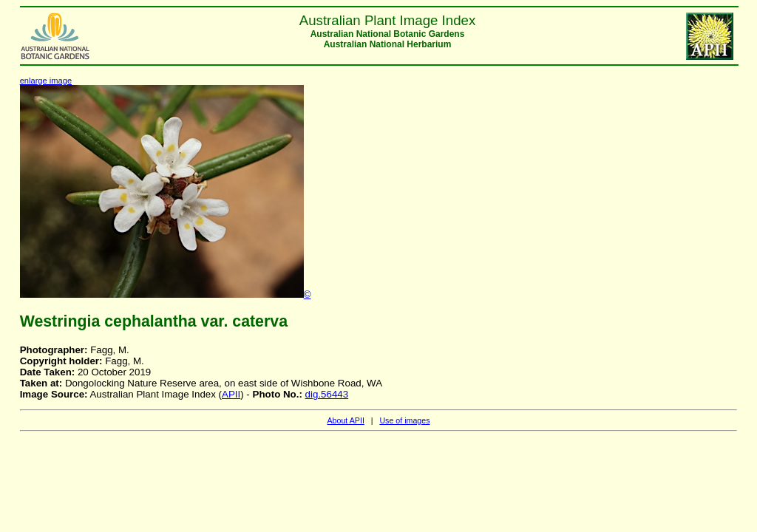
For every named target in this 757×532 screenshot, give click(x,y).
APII (231, 394)
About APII (345, 420)
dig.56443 (327, 394)
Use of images (404, 420)
